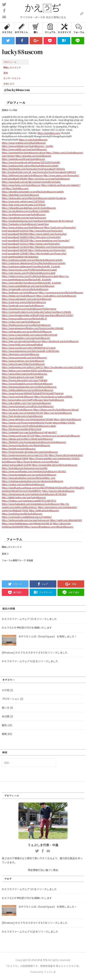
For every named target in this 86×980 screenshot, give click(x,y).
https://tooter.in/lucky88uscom (17, 409)
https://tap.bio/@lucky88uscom (58, 491)
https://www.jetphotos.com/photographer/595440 (27, 419)
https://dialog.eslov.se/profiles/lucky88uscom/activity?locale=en (34, 198)
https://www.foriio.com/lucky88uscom (21, 185)
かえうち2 (7, 28)
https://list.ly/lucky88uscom (67, 419)
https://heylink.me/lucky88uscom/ (19, 449)
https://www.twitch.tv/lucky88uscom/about (24, 152)
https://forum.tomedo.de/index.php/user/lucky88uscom (30, 452)
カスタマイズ (64, 28)
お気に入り (9, 84)
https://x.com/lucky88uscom (33, 139)
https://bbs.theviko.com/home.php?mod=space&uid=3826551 (33, 169)
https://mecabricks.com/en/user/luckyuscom (24, 218)
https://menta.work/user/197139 (18, 436)
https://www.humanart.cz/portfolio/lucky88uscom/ (28, 406)
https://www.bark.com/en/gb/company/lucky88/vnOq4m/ (31, 182)
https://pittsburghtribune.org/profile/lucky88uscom (28, 390)
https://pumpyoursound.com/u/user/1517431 (25, 455)
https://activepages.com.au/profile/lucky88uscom (27, 331)
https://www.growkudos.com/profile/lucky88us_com (29, 478)
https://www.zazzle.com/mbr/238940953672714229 (29, 348)
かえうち (42, 960)
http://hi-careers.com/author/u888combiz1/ (36, 505)
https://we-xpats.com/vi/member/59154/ (22, 413)
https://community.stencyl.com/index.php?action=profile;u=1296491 (36, 312)
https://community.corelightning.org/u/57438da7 (27, 517)
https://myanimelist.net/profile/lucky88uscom (55, 465)
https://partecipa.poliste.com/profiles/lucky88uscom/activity (32, 260)
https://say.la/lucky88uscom (58, 413)
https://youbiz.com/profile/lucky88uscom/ (23, 484)
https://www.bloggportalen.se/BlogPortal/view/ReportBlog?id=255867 (38, 315)
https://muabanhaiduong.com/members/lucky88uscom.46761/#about (37, 221)
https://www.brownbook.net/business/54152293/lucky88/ (31, 162)
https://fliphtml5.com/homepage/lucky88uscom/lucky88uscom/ (34, 442)
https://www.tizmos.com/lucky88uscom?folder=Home (29, 309)
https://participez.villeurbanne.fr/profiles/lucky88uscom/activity (34, 263)
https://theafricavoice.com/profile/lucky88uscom (26, 325)
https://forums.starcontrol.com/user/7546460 (25, 380)
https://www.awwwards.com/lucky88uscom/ (24, 357)
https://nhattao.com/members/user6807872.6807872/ (29, 501)
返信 (6, 73)
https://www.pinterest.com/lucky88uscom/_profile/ (28, 146)
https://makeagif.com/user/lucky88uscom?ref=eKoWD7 (29, 432)
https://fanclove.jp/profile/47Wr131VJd (21, 429)
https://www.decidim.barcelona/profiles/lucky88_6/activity (31, 283)
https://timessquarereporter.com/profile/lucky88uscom (29, 387)
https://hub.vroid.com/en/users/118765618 (24, 205)
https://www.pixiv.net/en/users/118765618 (23, 201)
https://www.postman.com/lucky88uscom (23, 361)
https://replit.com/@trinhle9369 (66, 520)
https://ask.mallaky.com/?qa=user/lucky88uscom (26, 403)
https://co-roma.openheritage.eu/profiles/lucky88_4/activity (36, 278)
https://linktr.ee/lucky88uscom (44, 510)
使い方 (6, 708)
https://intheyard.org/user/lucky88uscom (22, 175)
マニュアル (50, 28)
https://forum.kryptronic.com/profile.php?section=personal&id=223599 (30, 463)
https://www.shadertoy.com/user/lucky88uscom (26, 338)
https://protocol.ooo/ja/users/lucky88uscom (57, 436)
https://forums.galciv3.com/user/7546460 (23, 377)
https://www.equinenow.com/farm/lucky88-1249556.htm (31, 351)
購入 (36, 28)
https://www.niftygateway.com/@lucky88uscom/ (49, 527)
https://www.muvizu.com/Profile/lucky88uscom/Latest (29, 270)
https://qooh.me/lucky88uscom (18, 396)
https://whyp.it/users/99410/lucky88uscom (23, 364)
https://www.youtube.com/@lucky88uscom (24, 143)
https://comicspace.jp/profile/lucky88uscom (61, 292)
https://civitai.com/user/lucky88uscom (21, 322)
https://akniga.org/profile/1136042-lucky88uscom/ (27, 439)
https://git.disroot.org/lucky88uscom (60, 341)
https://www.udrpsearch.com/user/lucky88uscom (27, 299)
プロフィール (10, 62)
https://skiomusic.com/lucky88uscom (21, 354)
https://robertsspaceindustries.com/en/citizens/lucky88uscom (33, 481)
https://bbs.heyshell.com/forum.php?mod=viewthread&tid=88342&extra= (34, 255)
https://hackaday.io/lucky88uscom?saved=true (25, 224)
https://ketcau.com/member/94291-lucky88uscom (27, 370)
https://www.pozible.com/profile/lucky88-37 (24, 318)
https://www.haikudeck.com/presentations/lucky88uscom (31, 504)
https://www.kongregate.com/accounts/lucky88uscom (29, 475)
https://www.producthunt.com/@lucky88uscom (26, 445)
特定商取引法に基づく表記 (43, 870)
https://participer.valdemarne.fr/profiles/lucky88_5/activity (31, 266)
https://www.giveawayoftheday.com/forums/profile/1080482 (33, 328)
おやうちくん (21, 28)
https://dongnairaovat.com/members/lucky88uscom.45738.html (34, 494)
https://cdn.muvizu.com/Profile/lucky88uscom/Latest (29, 273)
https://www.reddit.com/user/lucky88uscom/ (24, 149)
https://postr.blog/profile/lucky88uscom (22, 514)
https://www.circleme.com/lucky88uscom (23, 227)
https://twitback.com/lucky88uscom (20, 292)
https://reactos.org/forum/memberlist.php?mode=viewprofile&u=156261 (39, 422)
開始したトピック (12, 67)
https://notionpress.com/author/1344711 (23, 367)
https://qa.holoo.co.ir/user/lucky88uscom (49, 178)
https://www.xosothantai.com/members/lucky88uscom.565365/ (34, 471)
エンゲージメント (12, 78)
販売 (4, 725)
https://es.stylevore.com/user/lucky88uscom (24, 214)
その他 (6, 690)
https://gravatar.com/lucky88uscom (33, 156)
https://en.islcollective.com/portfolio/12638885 (26, 211)
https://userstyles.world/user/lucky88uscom (23, 159)
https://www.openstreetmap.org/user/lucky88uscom (28, 286)
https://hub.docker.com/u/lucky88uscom (22, 416)
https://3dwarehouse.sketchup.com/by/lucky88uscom (29, 208)
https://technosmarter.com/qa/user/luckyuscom (26, 520)
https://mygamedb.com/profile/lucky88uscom (25, 289)
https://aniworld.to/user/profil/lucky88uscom (24, 374)
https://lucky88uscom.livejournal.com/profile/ (25, 468)
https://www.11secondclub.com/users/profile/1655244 (29, 335)
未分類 (6, 716)
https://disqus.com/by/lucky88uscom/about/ (56, 409)
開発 (4, 734)
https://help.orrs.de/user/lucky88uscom (21, 341)
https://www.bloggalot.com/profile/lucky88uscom (27, 383)
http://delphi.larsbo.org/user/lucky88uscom (24, 497)
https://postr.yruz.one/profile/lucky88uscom (24, 302)
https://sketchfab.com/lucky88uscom (20, 195)
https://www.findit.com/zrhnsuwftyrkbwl (22, 344)
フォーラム (79, 28)
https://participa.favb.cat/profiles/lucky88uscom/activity (30, 165)
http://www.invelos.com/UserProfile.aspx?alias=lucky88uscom (33, 400)
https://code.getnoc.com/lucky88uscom (56, 296)
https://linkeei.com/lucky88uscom (19, 296)
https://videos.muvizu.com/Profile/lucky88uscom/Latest (30, 276)
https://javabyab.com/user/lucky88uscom (23, 305)
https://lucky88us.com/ (49, 133)
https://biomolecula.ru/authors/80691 (53, 396)
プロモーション (11, 699)
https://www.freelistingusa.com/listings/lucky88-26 (27, 523)
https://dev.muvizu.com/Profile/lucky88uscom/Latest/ (29, 426)
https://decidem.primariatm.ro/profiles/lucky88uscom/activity (33, 191)
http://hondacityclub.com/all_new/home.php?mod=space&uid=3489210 (39, 172)
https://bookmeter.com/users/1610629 (63, 367)
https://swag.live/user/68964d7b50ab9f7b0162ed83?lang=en (33, 393)
